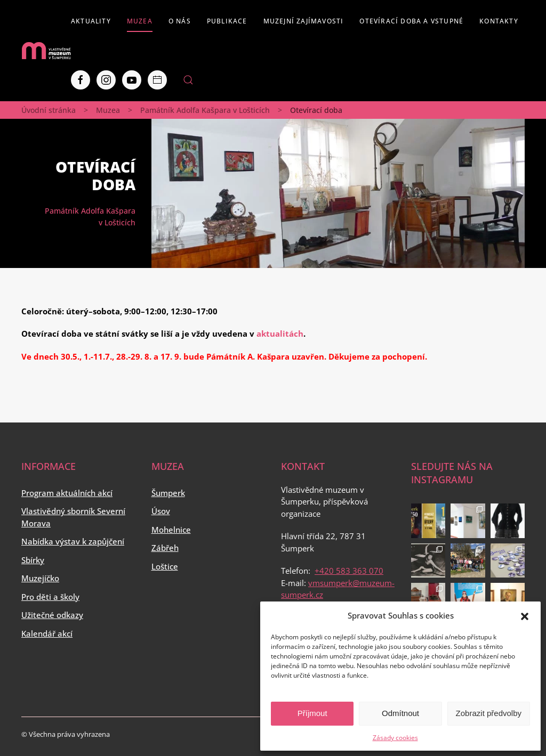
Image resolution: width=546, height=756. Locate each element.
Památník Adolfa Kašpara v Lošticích (205, 110)
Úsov (161, 511)
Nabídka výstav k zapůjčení (73, 541)
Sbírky (33, 560)
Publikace (227, 21)
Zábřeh (165, 548)
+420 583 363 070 (349, 571)
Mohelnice (171, 530)
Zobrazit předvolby (489, 713)
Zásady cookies (395, 738)
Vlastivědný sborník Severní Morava (73, 517)
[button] (525, 615)
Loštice (165, 566)
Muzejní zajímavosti (304, 21)
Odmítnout (400, 713)
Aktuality (91, 21)
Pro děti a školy (50, 597)
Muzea (140, 21)
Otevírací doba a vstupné (411, 21)
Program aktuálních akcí (67, 493)
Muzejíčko (40, 578)
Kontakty (499, 21)
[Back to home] (46, 51)
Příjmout (312, 713)
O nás (180, 21)
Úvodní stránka (49, 110)
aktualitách (280, 334)
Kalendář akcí (47, 633)
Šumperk (168, 493)
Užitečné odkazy (52, 615)
